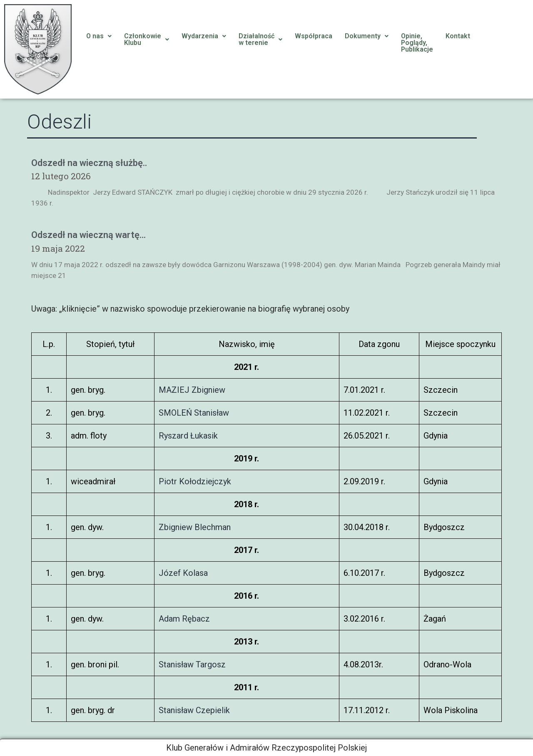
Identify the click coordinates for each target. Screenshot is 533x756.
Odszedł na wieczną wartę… (88, 235)
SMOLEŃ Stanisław (194, 413)
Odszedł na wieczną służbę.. (89, 163)
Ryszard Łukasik (188, 436)
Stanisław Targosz (192, 664)
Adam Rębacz (184, 619)
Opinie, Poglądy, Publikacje (417, 43)
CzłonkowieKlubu (147, 39)
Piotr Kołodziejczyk (195, 481)
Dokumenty (367, 36)
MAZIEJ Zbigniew (192, 390)
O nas (99, 36)
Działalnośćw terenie (260, 39)
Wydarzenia (204, 36)
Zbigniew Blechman (195, 527)
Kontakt (458, 36)
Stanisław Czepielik (194, 710)
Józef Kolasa (183, 573)
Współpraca (314, 36)
